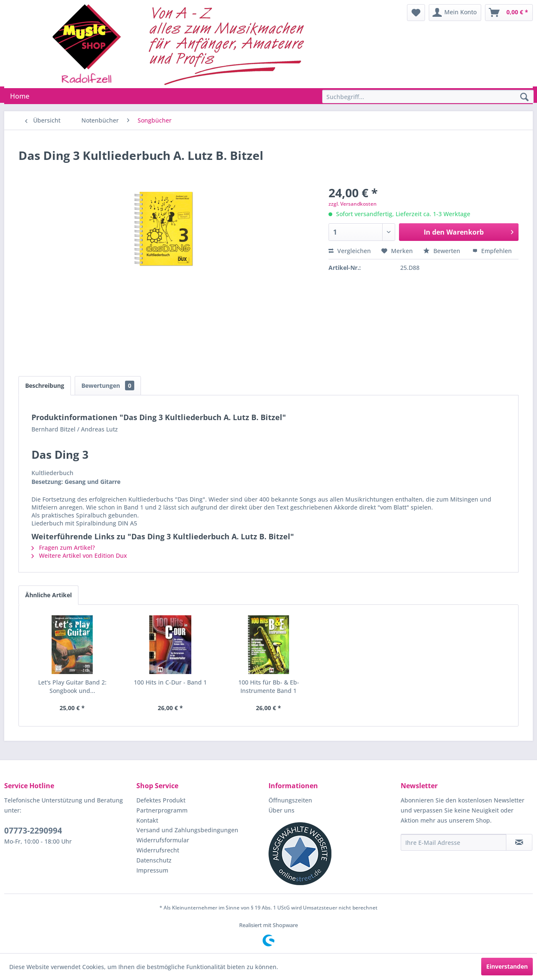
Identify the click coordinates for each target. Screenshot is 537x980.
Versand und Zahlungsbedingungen (187, 830)
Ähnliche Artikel (48, 595)
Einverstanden (507, 966)
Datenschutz (154, 860)
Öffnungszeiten (290, 800)
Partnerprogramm (162, 810)
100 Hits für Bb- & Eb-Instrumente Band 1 (269, 686)
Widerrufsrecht (158, 850)
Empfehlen (492, 251)
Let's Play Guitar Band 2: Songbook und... (72, 686)
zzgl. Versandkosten (353, 204)
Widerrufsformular (163, 840)
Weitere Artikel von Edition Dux (79, 555)
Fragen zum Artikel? (63, 547)
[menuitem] (416, 13)
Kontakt (147, 820)
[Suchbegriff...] (428, 97)
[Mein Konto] (455, 13)
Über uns (282, 810)
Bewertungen (108, 385)
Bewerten (443, 251)
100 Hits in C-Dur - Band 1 (170, 682)
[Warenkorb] (509, 13)
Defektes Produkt (161, 800)
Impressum (152, 870)
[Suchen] (524, 97)
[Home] (20, 96)
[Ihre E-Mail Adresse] (454, 842)
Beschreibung (45, 385)
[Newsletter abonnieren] (519, 842)
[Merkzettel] (416, 13)
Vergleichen (350, 251)
